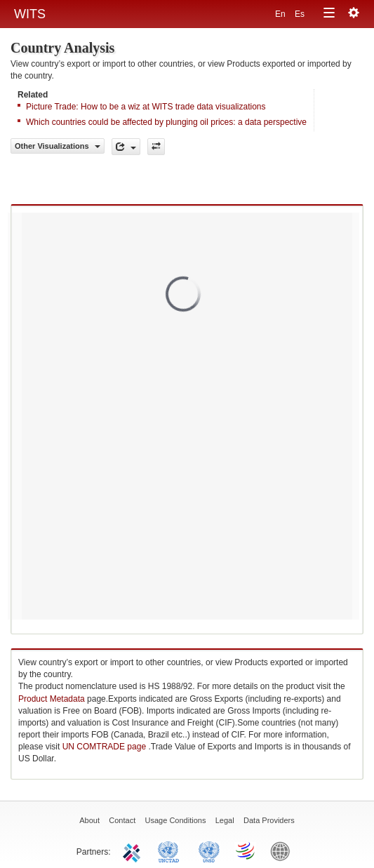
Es (300, 14)
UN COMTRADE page (106, 747)
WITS (30, 14)
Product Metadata (52, 699)
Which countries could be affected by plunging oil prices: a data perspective (166, 122)
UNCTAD (171, 850)
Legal (225, 820)
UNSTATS (209, 850)
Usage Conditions (176, 820)
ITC (134, 850)
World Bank (283, 850)
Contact (122, 820)
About (89, 820)
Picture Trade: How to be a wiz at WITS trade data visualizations (146, 107)
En (281, 14)
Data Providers (269, 820)
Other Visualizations (58, 146)
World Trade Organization (246, 850)
